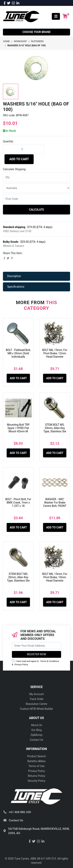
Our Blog (37, 730)
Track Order (36, 699)
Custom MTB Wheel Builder (37, 709)
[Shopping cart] (65, 16)
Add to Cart (19, 159)
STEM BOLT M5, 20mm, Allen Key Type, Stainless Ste (55, 428)
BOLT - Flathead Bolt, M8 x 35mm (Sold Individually (18, 353)
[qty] (36, 177)
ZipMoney (37, 735)
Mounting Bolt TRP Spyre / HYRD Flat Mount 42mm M (18, 428)
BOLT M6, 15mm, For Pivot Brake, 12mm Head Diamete (55, 353)
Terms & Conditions (50, 661)
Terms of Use (36, 766)
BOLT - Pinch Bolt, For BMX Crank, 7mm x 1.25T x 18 (18, 503)
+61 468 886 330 (20, 812)
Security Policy (36, 781)
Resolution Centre (36, 704)
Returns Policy (36, 776)
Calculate (36, 210)
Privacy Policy (21, 665)
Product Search (36, 756)
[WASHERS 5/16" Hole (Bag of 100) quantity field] (24, 149)
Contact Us (36, 740)
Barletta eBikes (36, 761)
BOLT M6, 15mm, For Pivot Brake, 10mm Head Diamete (55, 577)
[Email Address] (36, 646)
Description (14, 276)
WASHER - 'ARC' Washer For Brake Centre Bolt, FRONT (55, 503)
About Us (36, 725)
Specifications (16, 287)
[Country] (36, 188)
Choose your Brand (36, 32)
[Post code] (36, 199)
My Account (36, 694)
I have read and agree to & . (36, 663)
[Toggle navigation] (56, 16)
